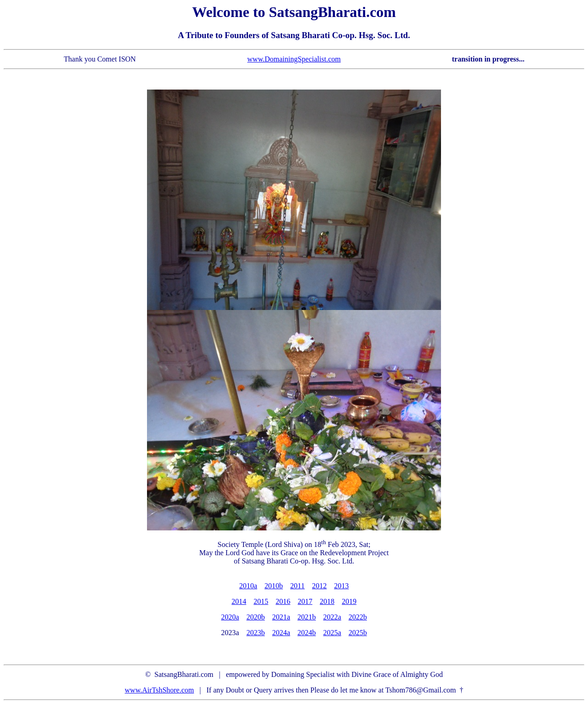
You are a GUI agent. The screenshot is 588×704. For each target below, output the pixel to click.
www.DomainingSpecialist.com (294, 59)
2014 (239, 601)
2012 (319, 586)
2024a (281, 633)
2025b (358, 633)
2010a (248, 586)
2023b (255, 633)
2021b (307, 617)
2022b (358, 617)
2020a (230, 617)
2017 (305, 601)
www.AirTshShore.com (160, 690)
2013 (341, 586)
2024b (307, 633)
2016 (283, 601)
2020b (255, 617)
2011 (297, 586)
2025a (332, 633)
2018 (327, 601)
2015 (261, 601)
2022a (332, 617)
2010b (274, 586)
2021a (281, 617)
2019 (349, 601)
